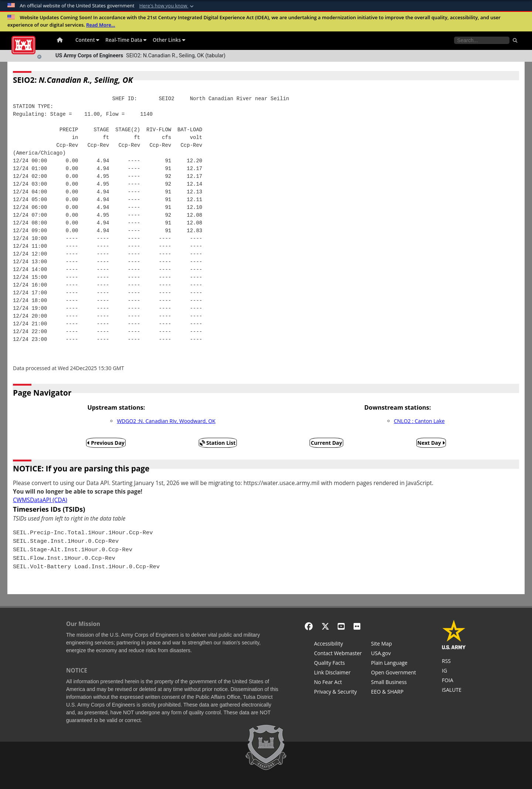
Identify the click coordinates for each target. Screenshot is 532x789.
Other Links (169, 40)
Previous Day (106, 443)
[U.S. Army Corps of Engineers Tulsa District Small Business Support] (393, 683)
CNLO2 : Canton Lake (419, 421)
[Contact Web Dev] (338, 654)
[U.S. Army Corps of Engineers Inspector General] (454, 671)
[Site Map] (393, 644)
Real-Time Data (126, 40)
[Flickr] (357, 626)
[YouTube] (341, 626)
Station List (218, 443)
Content (87, 40)
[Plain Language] (393, 664)
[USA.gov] (393, 654)
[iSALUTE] (454, 691)
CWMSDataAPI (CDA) (40, 500)
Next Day (431, 443)
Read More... (101, 25)
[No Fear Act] (338, 683)
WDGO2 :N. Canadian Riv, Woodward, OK (166, 421)
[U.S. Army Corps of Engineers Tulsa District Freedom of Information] (454, 681)
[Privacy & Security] (338, 693)
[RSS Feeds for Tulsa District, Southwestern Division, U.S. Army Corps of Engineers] (454, 662)
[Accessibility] (338, 644)
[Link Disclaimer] (338, 673)
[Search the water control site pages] (482, 40)
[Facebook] (309, 626)
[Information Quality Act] (338, 664)
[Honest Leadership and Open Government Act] (393, 673)
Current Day (326, 443)
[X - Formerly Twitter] (325, 626)
